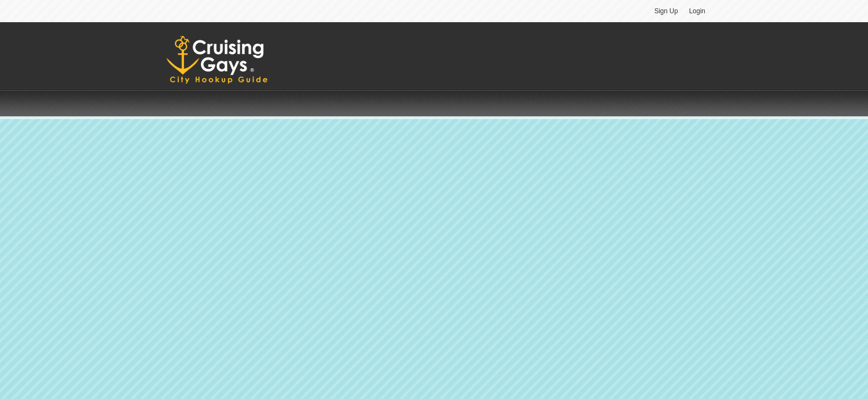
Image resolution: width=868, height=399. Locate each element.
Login (697, 11)
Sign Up (666, 11)
